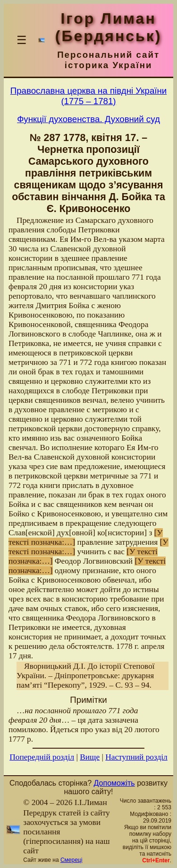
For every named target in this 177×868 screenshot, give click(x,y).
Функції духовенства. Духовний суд (88, 119)
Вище (90, 757)
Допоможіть (114, 783)
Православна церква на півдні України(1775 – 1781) (88, 96)
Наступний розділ (136, 757)
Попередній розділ (42, 757)
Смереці (71, 860)
